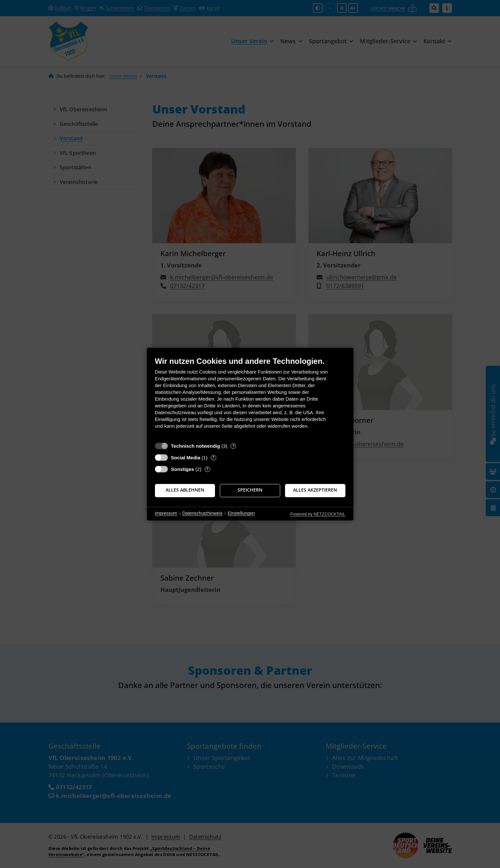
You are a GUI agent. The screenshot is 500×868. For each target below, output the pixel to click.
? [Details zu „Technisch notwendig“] (233, 446)
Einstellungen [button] (241, 514)
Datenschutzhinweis (203, 514)
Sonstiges (183, 469)
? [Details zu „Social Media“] (213, 458)
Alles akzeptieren (315, 490)
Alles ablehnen (185, 490)
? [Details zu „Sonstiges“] (207, 469)
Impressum (166, 514)
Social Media (186, 458)
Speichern (250, 490)
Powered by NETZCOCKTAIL (318, 514)
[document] (250, 398)
